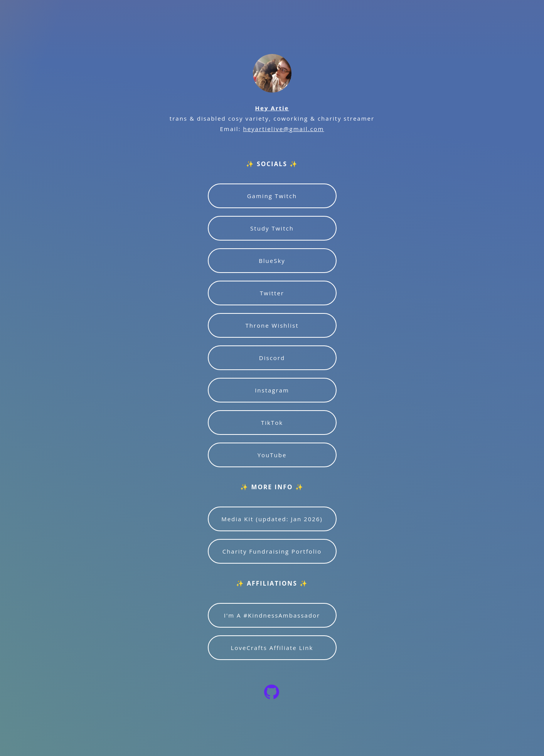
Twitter (272, 293)
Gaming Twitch (272, 196)
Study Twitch (272, 228)
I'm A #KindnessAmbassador (272, 615)
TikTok (272, 423)
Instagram (272, 390)
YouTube (272, 455)
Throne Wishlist (272, 325)
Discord (272, 358)
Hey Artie (272, 108)
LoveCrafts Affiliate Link (272, 648)
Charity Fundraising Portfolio (272, 551)
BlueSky (272, 261)
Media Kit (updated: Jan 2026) (272, 519)
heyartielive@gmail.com (283, 129)
